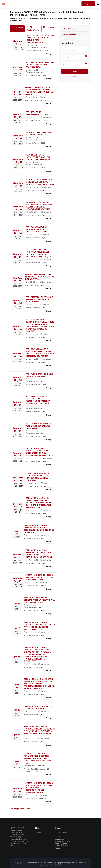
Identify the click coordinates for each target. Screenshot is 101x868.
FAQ (12, 846)
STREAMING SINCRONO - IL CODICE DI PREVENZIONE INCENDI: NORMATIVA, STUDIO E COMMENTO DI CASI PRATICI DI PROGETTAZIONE (40, 503)
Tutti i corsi (17, 27)
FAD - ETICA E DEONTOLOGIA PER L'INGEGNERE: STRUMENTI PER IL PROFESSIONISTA (40, 65)
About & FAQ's (61, 833)
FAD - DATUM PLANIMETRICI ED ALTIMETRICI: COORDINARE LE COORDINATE (39, 426)
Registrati (88, 4)
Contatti (58, 836)
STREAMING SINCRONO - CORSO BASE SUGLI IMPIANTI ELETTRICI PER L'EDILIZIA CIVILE (39, 577)
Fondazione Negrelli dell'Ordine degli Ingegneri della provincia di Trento (63, 844)
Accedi (77, 4)
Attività (38, 833)
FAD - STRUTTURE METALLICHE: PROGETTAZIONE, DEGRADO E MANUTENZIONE (40, 299)
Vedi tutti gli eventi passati (20, 809)
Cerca (75, 71)
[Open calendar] (86, 56)
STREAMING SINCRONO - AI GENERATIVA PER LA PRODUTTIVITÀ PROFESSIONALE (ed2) (39, 600)
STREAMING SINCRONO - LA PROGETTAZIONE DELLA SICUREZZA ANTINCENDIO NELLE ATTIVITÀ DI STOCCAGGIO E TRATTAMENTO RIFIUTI (39, 731)
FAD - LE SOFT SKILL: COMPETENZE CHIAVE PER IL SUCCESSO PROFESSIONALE (39, 157)
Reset (75, 77)
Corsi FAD (49, 27)
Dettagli (49, 54)
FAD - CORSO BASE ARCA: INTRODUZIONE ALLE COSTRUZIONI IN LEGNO (37, 229)
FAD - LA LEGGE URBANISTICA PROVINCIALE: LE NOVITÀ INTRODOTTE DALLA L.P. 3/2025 (40, 182)
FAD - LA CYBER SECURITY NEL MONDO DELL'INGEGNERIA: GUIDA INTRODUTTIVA (40, 277)
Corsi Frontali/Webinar (33, 29)
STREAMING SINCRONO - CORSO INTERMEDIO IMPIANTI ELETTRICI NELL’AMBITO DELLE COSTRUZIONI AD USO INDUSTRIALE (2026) (39, 788)
